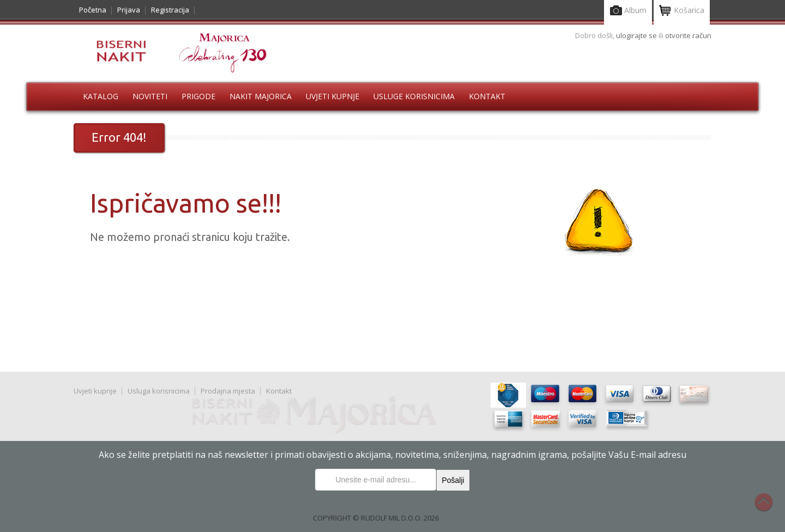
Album (628, 11)
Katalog (101, 96)
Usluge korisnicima (414, 96)
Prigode (198, 96)
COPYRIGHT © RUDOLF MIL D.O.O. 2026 (376, 518)
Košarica (682, 11)
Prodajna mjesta (228, 391)
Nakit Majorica (261, 96)
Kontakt (487, 96)
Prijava (129, 10)
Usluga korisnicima (159, 391)
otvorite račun (688, 35)
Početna (93, 10)
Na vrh (769, 508)
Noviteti (150, 96)
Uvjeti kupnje (333, 96)
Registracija (170, 10)
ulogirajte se (637, 35)
